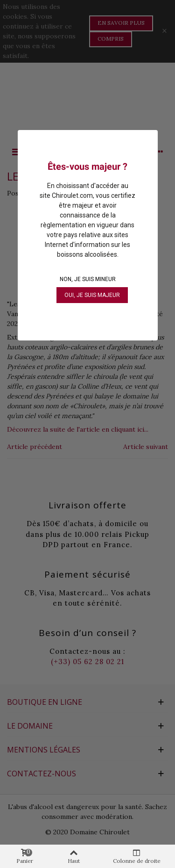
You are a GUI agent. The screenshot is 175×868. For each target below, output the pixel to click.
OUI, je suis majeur (92, 295)
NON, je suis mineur (88, 279)
